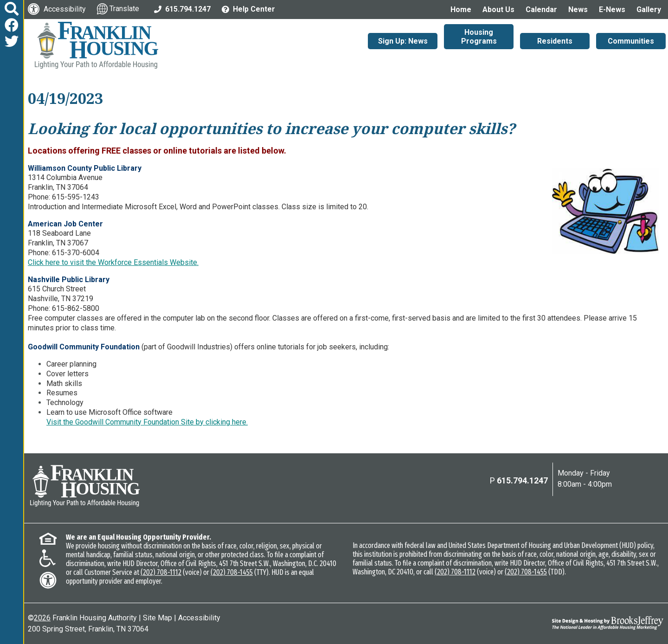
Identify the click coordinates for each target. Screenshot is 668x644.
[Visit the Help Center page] (248, 9)
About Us (498, 10)
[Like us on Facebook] (12, 25)
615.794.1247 (522, 480)
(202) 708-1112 (161, 572)
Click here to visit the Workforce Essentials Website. (113, 262)
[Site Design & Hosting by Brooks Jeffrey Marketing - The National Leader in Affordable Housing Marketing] (584, 623)
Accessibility (199, 618)
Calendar (541, 10)
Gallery (649, 10)
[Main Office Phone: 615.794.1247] (182, 9)
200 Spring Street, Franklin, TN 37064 (88, 629)
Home (461, 10)
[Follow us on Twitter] (12, 42)
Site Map (157, 618)
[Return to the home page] (85, 486)
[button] (12, 9)
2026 (42, 618)
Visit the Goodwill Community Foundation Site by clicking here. (147, 422)
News (578, 10)
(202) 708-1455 (232, 572)
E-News (612, 10)
